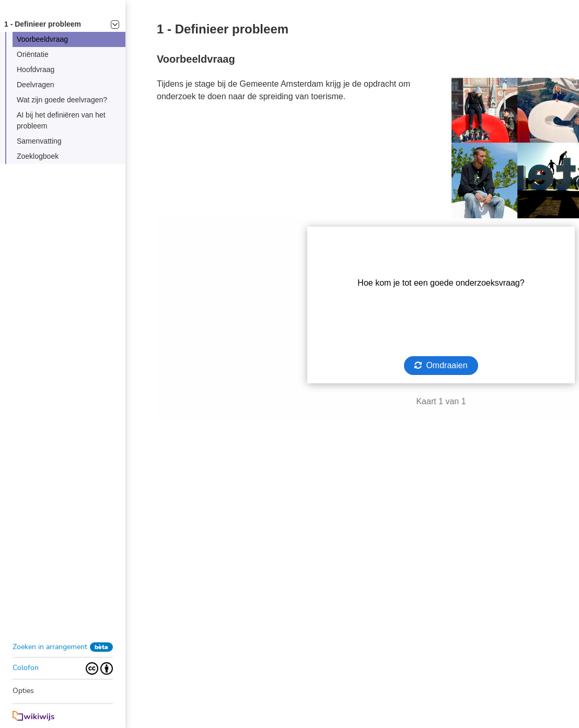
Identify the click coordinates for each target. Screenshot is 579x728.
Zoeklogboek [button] (38, 156)
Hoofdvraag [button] (36, 69)
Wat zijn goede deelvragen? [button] (62, 100)
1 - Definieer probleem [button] (62, 24)
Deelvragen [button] (36, 85)
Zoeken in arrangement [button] (50, 647)
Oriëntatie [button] (33, 54)
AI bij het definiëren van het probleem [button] (61, 120)
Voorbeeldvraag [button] (42, 39)
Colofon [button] (26, 668)
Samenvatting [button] (39, 141)
